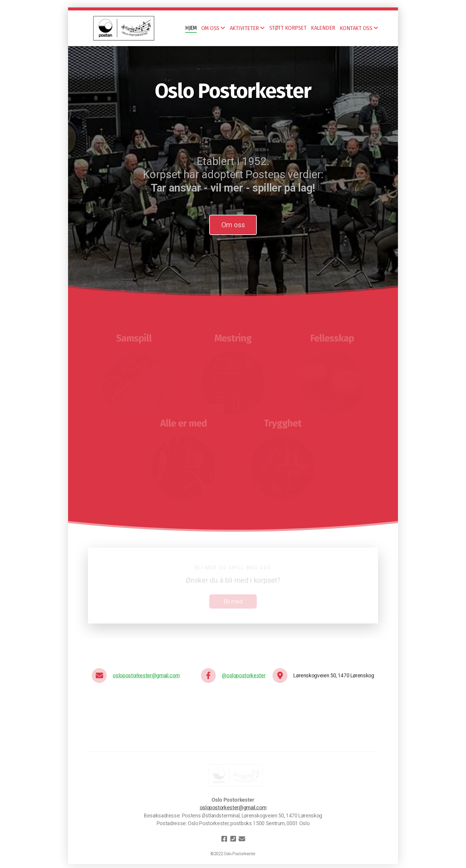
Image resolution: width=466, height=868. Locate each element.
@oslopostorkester (244, 676)
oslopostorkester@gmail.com (146, 676)
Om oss (233, 225)
